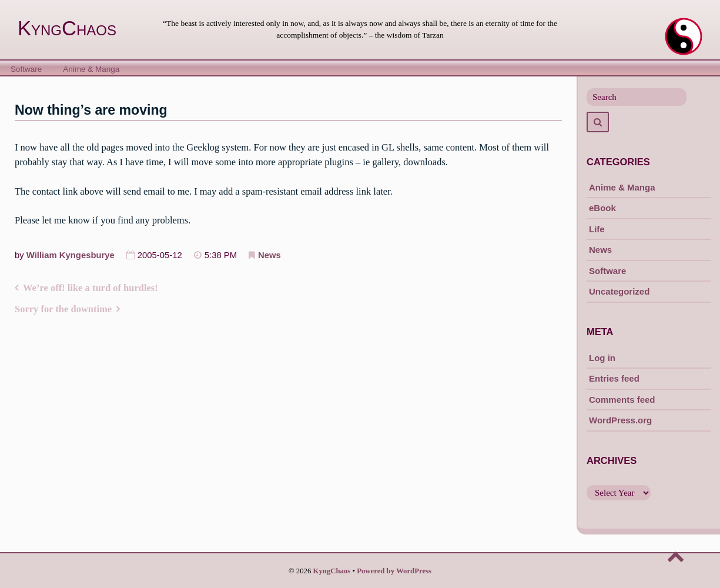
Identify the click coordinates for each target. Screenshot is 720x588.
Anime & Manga (91, 69)
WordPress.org (620, 420)
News (269, 255)
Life (597, 229)
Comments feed (622, 400)
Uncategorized (619, 291)
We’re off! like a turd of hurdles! (91, 288)
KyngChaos (67, 28)
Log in (602, 358)
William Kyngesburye (71, 255)
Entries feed (614, 378)
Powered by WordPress (394, 571)
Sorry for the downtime (63, 309)
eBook (602, 208)
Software (26, 69)
